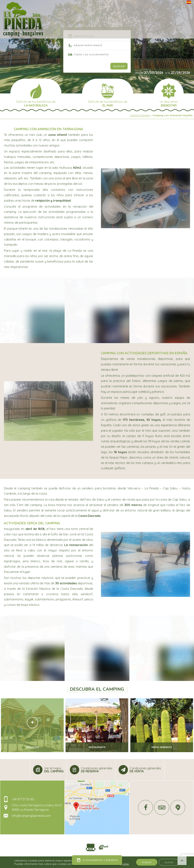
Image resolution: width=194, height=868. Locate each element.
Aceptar (147, 862)
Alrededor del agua (81, 15)
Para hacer (150, 15)
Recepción (42, 15)
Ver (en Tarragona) (127, 15)
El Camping (58, 15)
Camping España (140, 115)
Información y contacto (175, 15)
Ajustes (169, 862)
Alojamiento (104, 15)
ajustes (124, 864)
